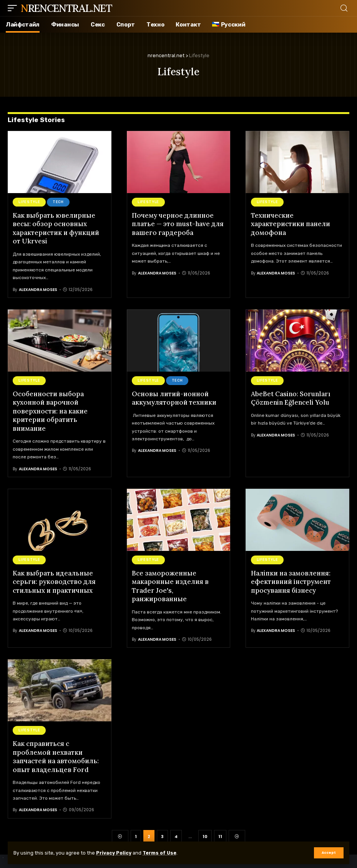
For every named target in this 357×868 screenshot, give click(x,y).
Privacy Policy (115, 853)
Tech (58, 202)
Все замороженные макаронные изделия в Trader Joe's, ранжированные (170, 584)
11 (220, 834)
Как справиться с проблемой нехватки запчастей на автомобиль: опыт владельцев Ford (56, 754)
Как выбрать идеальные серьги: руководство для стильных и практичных (54, 580)
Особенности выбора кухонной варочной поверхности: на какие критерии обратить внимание (50, 410)
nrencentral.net (66, 8)
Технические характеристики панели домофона (291, 224)
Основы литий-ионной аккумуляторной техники (174, 397)
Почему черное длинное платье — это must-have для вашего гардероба (178, 224)
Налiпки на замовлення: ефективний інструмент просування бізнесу (291, 580)
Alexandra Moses (38, 289)
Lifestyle (29, 202)
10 (205, 834)
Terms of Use (162, 853)
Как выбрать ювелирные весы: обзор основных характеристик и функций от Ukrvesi (56, 228)
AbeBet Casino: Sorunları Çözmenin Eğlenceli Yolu (291, 397)
